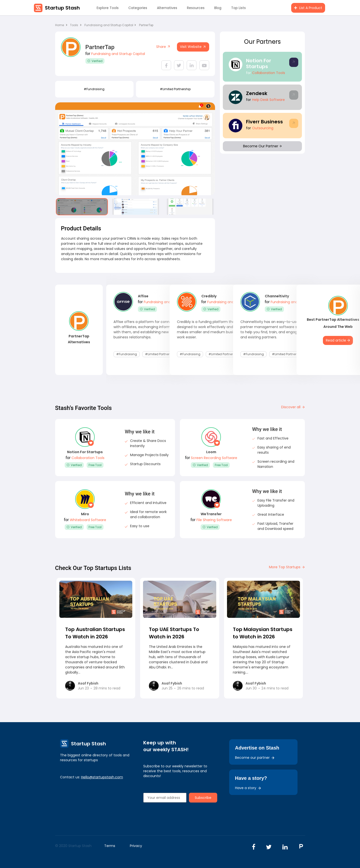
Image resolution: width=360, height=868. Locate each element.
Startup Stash (62, 8)
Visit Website (193, 47)
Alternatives (167, 8)
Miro (85, 514)
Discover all (293, 407)
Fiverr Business (264, 122)
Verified (95, 61)
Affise (143, 296)
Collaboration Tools (269, 73)
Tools (74, 25)
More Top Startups (287, 567)
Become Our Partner (262, 146)
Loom (211, 452)
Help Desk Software (268, 100)
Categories (138, 8)
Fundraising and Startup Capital (110, 25)
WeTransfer (211, 514)
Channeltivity (277, 296)
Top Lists (238, 8)
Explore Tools (108, 8)
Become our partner (255, 758)
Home (61, 25)
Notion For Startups (259, 64)
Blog (218, 8)
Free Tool (95, 465)
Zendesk (257, 93)
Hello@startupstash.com (102, 777)
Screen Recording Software (214, 458)
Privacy (136, 846)
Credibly (209, 296)
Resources (196, 8)
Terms (110, 846)
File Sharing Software (214, 520)
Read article (338, 340)
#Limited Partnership (175, 89)
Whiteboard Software (88, 520)
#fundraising (94, 89)
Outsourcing (263, 128)
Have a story (248, 788)
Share (163, 47)
